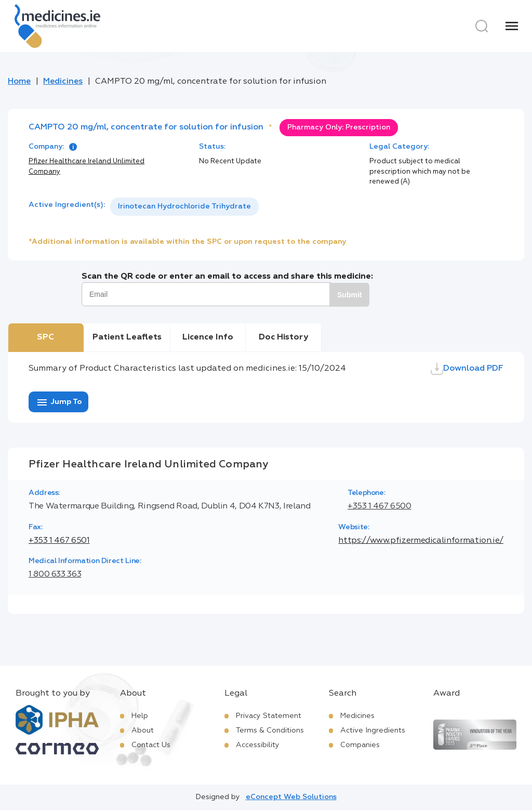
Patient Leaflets (127, 337)
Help (140, 716)
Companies (360, 745)
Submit (349, 295)
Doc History (283, 337)
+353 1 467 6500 (380, 506)
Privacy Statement (269, 716)
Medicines (63, 82)
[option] (184, 207)
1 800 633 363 (55, 574)
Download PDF (467, 369)
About (143, 730)
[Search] (482, 26)
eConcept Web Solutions (291, 797)
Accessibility (258, 745)
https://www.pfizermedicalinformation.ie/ (421, 541)
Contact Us (151, 745)
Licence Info (208, 337)
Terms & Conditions (270, 730)
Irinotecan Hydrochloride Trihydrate (184, 206)
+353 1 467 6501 (59, 541)
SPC (45, 337)
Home (19, 82)
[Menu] (512, 26)
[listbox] (184, 207)
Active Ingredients (373, 730)
